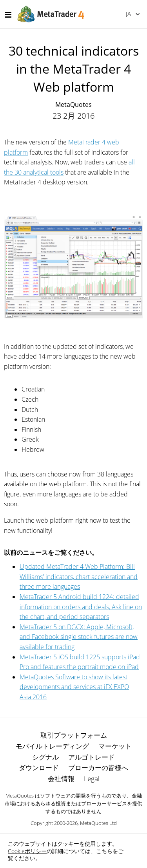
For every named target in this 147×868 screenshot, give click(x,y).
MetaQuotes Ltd (98, 823)
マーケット (115, 746)
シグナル (45, 757)
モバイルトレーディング (52, 746)
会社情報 (61, 779)
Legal (92, 779)
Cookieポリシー (27, 851)
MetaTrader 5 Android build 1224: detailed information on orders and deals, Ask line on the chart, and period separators (81, 607)
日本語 (128, 14)
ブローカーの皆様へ (98, 768)
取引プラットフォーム (74, 735)
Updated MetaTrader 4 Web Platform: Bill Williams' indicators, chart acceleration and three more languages (79, 577)
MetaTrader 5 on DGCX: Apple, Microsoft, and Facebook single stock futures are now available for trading (79, 637)
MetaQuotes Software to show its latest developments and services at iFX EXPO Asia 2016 (74, 687)
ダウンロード (39, 768)
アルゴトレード (92, 757)
